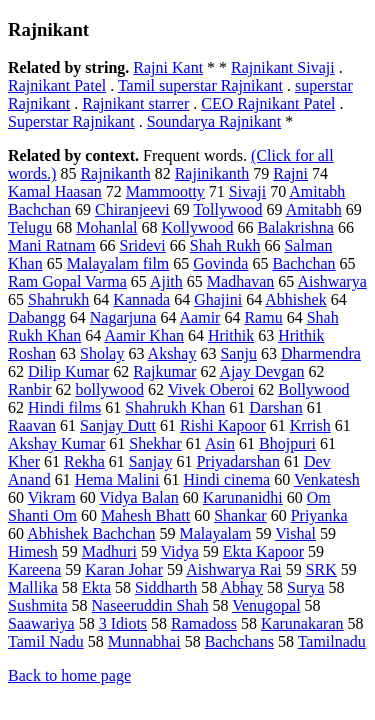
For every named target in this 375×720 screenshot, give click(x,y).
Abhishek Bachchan (91, 533)
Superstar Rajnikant (71, 121)
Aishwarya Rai (234, 569)
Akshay (172, 353)
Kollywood (198, 227)
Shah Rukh (225, 245)
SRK (321, 569)
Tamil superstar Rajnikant (200, 85)
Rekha (84, 461)
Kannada (141, 299)
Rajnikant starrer (135, 103)
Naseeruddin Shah (150, 605)
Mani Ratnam (52, 245)
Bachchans (239, 641)
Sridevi (143, 245)
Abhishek (295, 299)
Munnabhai (144, 641)
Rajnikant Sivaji (283, 67)
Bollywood (313, 389)
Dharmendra (321, 353)
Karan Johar (124, 569)
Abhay (241, 587)
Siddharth (166, 587)
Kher (24, 461)
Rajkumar (164, 371)
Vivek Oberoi (211, 389)
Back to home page (69, 675)
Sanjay (151, 461)
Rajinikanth (212, 173)
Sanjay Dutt (118, 425)
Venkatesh (327, 479)
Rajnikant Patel (57, 85)
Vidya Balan (138, 497)
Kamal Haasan (55, 191)
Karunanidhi (243, 497)
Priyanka (319, 515)
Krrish (310, 425)
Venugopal (266, 605)
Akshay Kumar (56, 443)
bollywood (110, 389)
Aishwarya (331, 281)
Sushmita (38, 605)
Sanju (238, 353)
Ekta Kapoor (263, 551)
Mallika (33, 587)
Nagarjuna (123, 317)
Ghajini (218, 299)
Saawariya (41, 623)
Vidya (180, 551)
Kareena (34, 569)
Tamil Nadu (46, 641)
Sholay (102, 353)
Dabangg (37, 317)
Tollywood (227, 209)
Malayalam (216, 533)
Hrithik (231, 335)
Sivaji (247, 191)
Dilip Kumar (68, 371)
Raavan (32, 425)
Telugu (30, 227)
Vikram (52, 497)
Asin (220, 443)
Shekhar (155, 443)
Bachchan (303, 263)
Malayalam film (118, 263)
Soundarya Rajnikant (214, 121)
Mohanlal (106, 227)
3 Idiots (123, 623)
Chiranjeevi (132, 209)
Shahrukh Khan (175, 407)
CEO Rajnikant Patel (268, 103)
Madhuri (109, 551)
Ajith (166, 281)
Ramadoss (204, 623)
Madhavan (241, 281)
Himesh (33, 551)
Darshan (275, 407)
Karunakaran (302, 623)
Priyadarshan (238, 461)
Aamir (200, 317)
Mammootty (165, 191)
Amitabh (314, 209)
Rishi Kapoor (223, 425)
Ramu (263, 317)
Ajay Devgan (262, 371)
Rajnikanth (115, 173)
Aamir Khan (144, 335)
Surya (305, 587)
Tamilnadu (332, 641)
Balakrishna (296, 227)
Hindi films (64, 407)
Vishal (295, 533)
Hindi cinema (227, 479)
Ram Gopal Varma (67, 281)
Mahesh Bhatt (145, 515)
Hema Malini (117, 479)
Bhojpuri (287, 443)
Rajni (290, 173)
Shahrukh (58, 299)
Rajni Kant (168, 67)
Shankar (240, 515)
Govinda (220, 263)
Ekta (96, 587)
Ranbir (30, 389)
